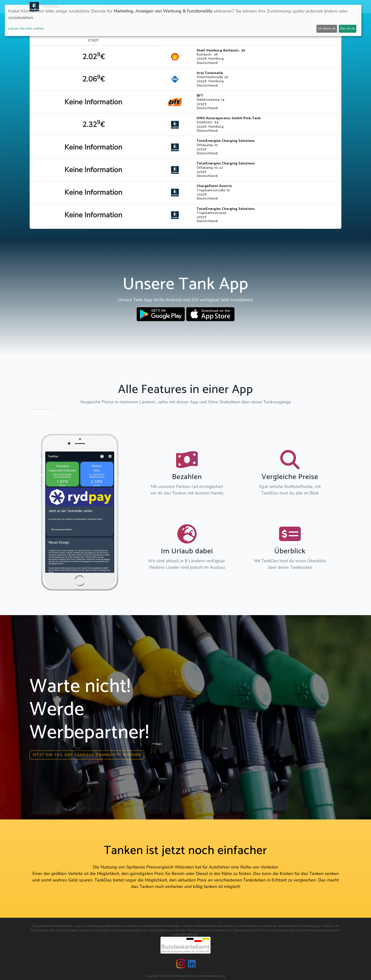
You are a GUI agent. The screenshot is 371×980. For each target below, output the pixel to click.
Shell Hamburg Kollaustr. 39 (221, 50)
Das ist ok (347, 28)
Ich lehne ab (327, 28)
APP (193, 7)
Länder (207, 7)
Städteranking (230, 7)
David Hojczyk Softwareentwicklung (201, 975)
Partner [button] (307, 7)
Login (291, 7)
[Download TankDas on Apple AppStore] (210, 314)
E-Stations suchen (265, 7)
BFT (200, 96)
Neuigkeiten (175, 7)
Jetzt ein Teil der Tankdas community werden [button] (87, 754)
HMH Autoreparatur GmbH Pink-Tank (229, 118)
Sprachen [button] (329, 7)
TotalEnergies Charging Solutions (226, 141)
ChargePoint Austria (214, 186)
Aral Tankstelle (210, 73)
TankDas (49, 6)
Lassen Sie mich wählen (26, 28)
